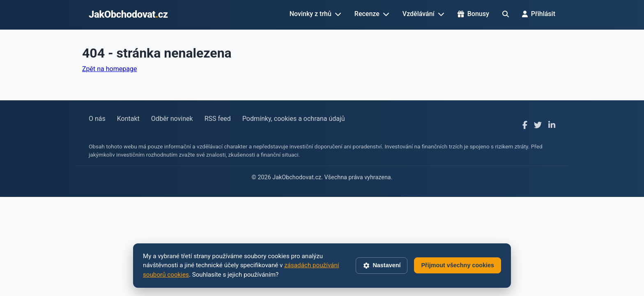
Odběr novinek (172, 119)
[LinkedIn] (552, 126)
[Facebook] (525, 126)
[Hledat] (506, 14)
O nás (97, 119)
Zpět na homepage (109, 69)
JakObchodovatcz (128, 14)
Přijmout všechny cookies (458, 265)
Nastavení (382, 266)
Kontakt (128, 119)
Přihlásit (539, 14)
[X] (538, 126)
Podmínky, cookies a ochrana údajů (294, 119)
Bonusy (473, 14)
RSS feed (218, 119)
